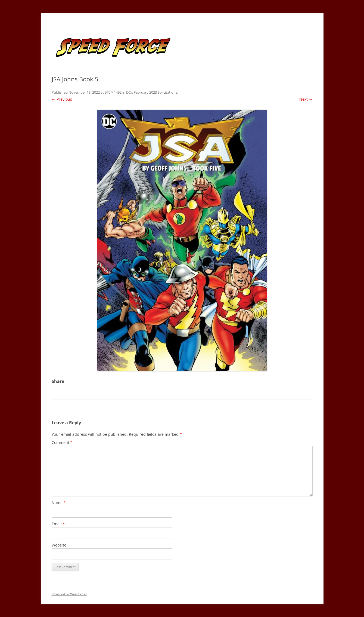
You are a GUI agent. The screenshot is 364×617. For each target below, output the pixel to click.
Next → (306, 99)
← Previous (62, 99)
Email (58, 524)
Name (59, 503)
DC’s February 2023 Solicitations (152, 92)
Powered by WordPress (69, 594)
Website (59, 545)
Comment (62, 442)
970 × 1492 (113, 92)
